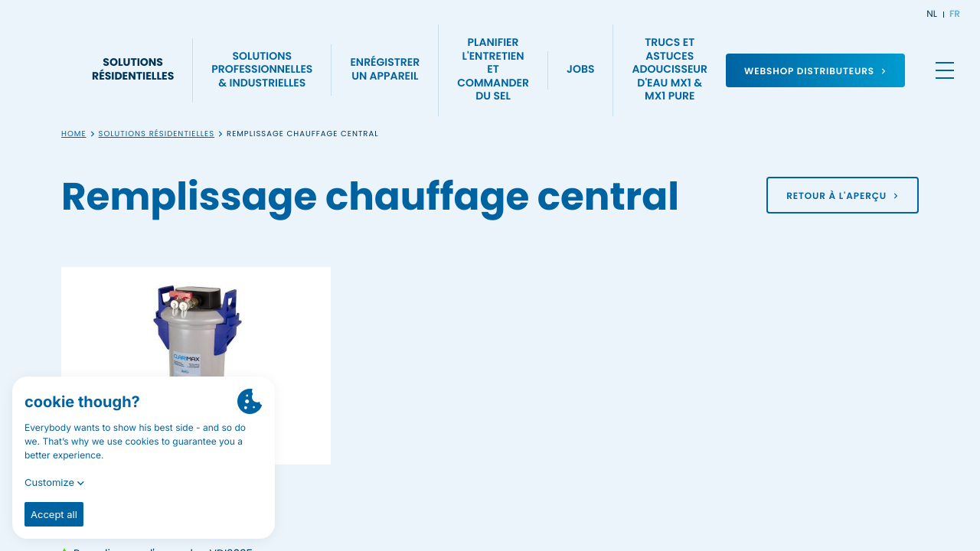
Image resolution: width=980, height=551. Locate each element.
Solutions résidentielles (157, 134)
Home (74, 134)
